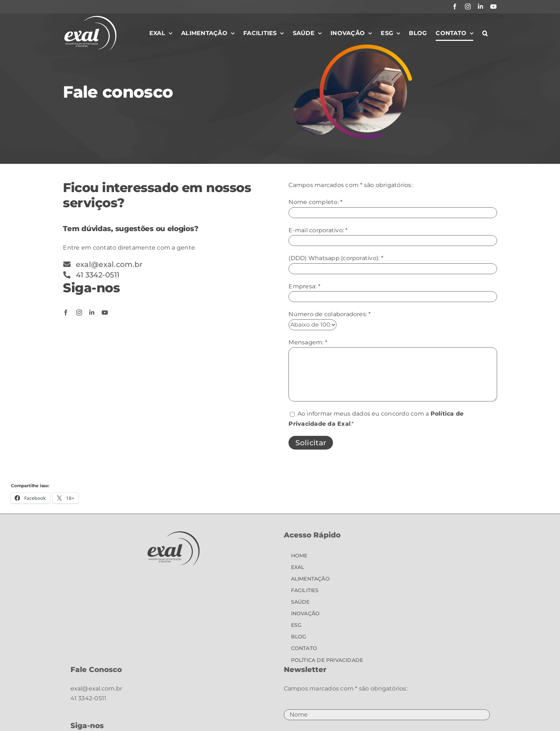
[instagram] (79, 313)
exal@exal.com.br (97, 688)
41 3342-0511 (89, 698)
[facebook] (66, 313)
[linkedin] (92, 313)
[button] (485, 33)
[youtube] (105, 313)
